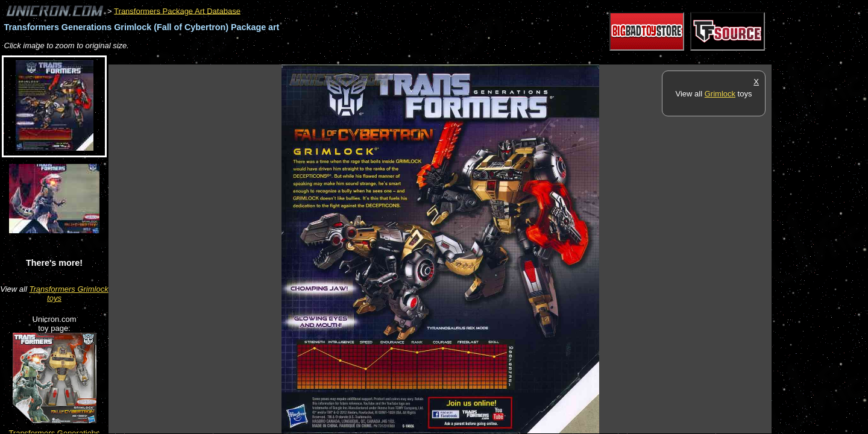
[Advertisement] (328, 58)
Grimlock (720, 94)
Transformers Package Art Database (177, 11)
